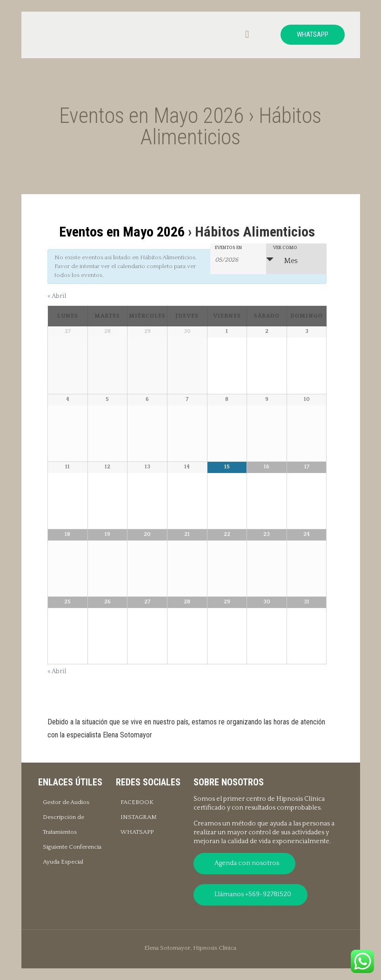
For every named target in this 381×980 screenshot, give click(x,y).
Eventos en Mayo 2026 (122, 232)
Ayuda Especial (63, 862)
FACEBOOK (137, 802)
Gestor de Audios (66, 802)
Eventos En (228, 248)
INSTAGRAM (139, 817)
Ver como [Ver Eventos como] (285, 248)
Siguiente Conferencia (72, 847)
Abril (57, 296)
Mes (285, 260)
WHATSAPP (313, 34)
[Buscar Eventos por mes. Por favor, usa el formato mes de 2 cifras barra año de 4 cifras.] (238, 259)
